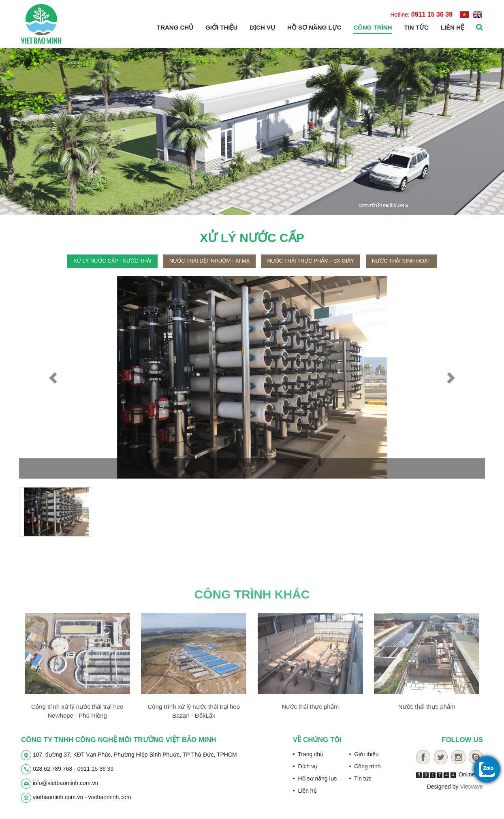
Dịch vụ (262, 27)
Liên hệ (452, 27)
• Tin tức (360, 778)
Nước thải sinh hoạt (401, 261)
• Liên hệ (305, 791)
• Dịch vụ (305, 766)
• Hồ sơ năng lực (315, 778)
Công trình (373, 27)
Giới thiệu (221, 27)
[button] (54, 377)
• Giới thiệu (364, 754)
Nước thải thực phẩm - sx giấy (311, 261)
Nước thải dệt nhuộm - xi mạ (209, 261)
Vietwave (471, 787)
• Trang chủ (308, 754)
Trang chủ (175, 27)
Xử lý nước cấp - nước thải (112, 261)
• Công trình (365, 766)
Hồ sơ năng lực (314, 27)
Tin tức (416, 27)
